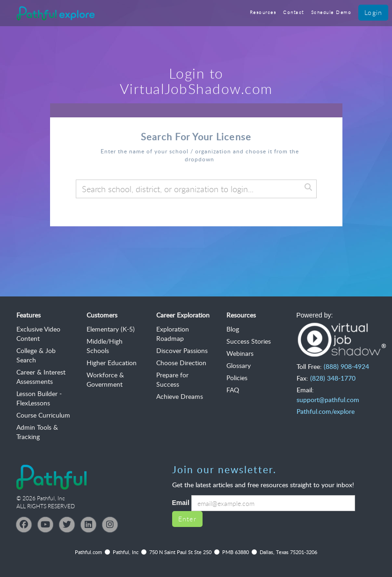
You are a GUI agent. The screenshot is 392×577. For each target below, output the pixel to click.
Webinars (240, 353)
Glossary (239, 365)
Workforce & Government (105, 379)
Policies (237, 378)
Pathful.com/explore (326, 411)
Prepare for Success (172, 379)
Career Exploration (183, 315)
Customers (102, 315)
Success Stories (249, 341)
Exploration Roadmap (173, 334)
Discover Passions (182, 350)
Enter (187, 519)
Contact (294, 12)
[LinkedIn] (88, 525)
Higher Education (112, 363)
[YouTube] (45, 525)
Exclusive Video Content (38, 334)
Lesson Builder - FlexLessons (39, 398)
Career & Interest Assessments (41, 377)
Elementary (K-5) (111, 329)
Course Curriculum (43, 415)
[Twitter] (67, 525)
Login (373, 12)
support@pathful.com (328, 400)
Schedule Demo (331, 12)
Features (29, 315)
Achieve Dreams (180, 396)
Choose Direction (181, 363)
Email (181, 503)
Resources (263, 12)
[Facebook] (24, 525)
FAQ (233, 390)
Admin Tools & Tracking (37, 432)
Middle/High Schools (105, 346)
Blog (233, 329)
